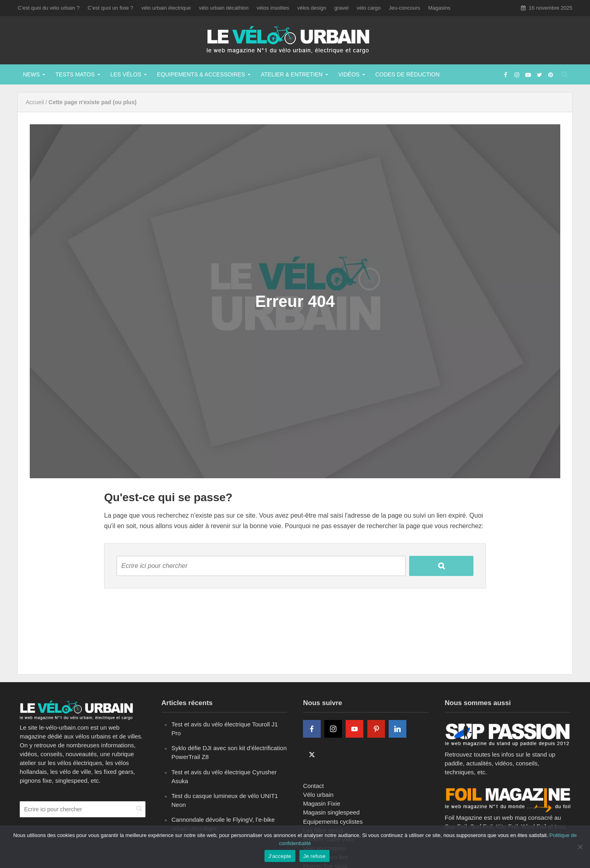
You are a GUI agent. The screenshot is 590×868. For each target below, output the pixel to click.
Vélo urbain (318, 795)
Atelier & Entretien (292, 74)
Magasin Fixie (322, 803)
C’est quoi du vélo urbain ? (49, 8)
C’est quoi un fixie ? (110, 8)
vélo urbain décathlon (224, 8)
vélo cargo (369, 8)
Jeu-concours (404, 8)
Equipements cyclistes (333, 822)
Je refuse (315, 856)
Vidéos (349, 74)
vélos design (312, 8)
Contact (313, 786)
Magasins (439, 8)
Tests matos (75, 74)
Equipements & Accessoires (201, 74)
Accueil (35, 102)
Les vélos (126, 74)
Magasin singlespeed (331, 812)
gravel (341, 8)
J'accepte (280, 856)
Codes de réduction (408, 74)
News (31, 74)
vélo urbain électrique (166, 8)
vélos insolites (273, 8)
